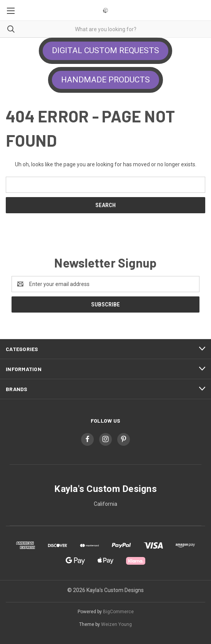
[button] (105, 51)
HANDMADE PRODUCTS (105, 80)
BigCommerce (118, 612)
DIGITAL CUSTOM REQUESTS (105, 50)
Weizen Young (116, 624)
